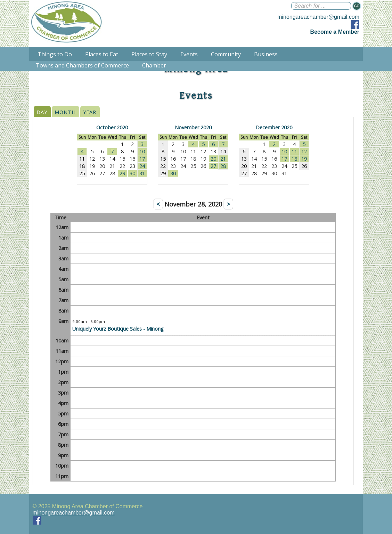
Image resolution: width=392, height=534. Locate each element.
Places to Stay (149, 54)
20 (213, 159)
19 (304, 159)
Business (266, 54)
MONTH (65, 112)
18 (294, 159)
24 (142, 166)
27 (213, 166)
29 (122, 173)
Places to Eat (102, 54)
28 (223, 166)
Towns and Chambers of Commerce (82, 65)
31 (142, 173)
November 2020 (193, 127)
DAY (42, 112)
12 (304, 151)
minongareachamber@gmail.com (318, 17)
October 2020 (112, 127)
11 (294, 151)
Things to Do (55, 54)
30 (132, 173)
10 (142, 151)
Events (189, 54)
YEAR (90, 112)
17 (142, 159)
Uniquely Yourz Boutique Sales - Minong (118, 329)
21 (223, 159)
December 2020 (274, 127)
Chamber (154, 65)
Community (226, 54)
